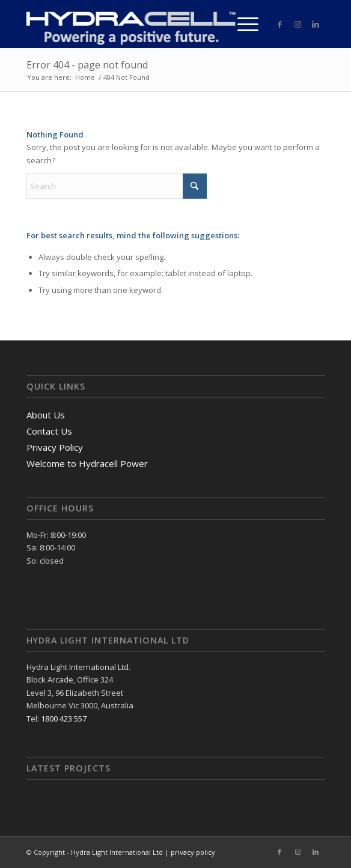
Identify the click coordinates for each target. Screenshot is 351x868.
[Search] (117, 186)
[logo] (146, 24)
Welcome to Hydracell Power (87, 463)
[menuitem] (242, 24)
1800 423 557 (64, 719)
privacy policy (193, 852)
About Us (46, 415)
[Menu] (242, 24)
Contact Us (49, 431)
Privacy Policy (55, 447)
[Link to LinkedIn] (316, 24)
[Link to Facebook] (279, 24)
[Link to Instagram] (298, 24)
